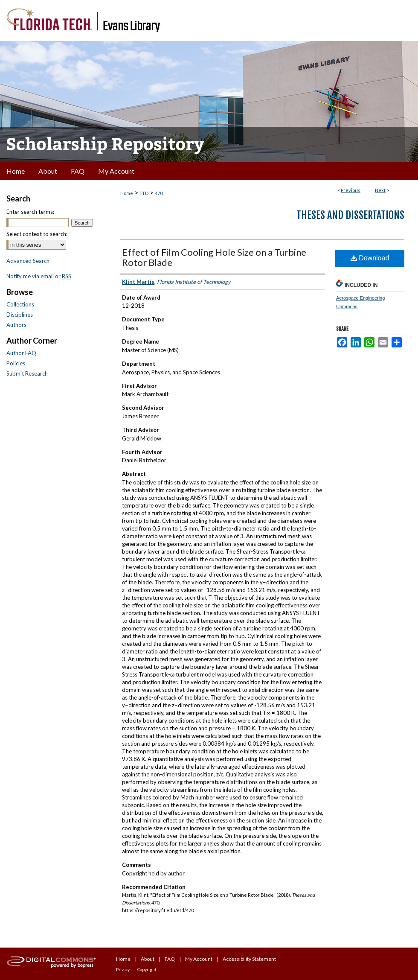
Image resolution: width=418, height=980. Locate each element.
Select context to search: (37, 234)
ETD (144, 193)
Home (127, 193)
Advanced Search (28, 261)
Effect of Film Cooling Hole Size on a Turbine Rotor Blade (214, 257)
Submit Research (27, 373)
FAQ (170, 959)
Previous (351, 190)
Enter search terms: (30, 212)
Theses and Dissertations (350, 215)
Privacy (123, 969)
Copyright (147, 969)
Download (370, 258)
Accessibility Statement (249, 959)
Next (380, 190)
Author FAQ (21, 353)
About (148, 959)
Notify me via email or (39, 276)
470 (159, 193)
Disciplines (20, 315)
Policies (16, 363)
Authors (16, 325)
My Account (199, 959)
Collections (20, 304)
